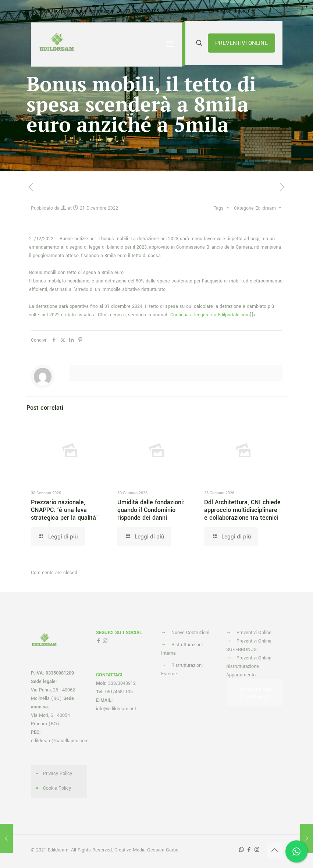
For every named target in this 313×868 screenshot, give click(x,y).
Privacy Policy (58, 773)
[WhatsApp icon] (241, 850)
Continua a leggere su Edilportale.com (210, 315)
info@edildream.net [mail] (234, 11)
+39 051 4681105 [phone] (141, 11)
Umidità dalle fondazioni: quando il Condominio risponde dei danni (151, 510)
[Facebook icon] (249, 850)
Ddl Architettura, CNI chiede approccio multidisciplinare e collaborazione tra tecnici (242, 510)
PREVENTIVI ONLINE (241, 43)
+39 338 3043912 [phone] (187, 11)
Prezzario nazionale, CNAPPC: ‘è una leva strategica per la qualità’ (64, 510)
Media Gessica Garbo (156, 850)
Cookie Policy (57, 788)
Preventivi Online (254, 633)
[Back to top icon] (275, 850)
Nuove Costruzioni (190, 633)
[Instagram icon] (257, 850)
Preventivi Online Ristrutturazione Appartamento (249, 666)
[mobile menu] (170, 45)
